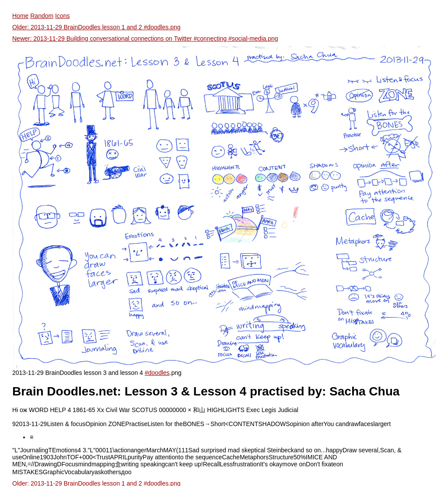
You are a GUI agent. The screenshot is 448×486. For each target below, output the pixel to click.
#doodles (157, 373)
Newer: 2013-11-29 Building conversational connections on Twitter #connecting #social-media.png (145, 38)
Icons (62, 16)
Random (42, 16)
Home (20, 16)
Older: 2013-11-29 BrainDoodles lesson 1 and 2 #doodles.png (96, 27)
